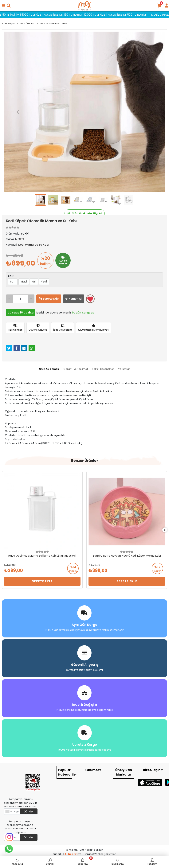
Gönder (29, 812)
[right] (165, 530)
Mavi (24, 282)
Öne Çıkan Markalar (124, 772)
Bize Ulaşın (152, 770)
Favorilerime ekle (90, 299)
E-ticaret (71, 854)
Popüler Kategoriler (65, 772)
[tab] (49, 369)
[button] (18, 112)
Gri (34, 282)
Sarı (13, 282)
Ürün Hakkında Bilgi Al (85, 213)
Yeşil (44, 282)
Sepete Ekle (49, 299)
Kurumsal (93, 770)
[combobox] (8, 812)
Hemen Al (74, 299)
